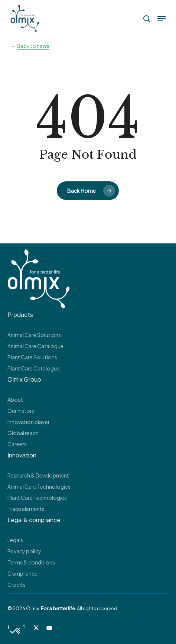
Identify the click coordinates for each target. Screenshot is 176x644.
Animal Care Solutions (34, 335)
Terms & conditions (31, 562)
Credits (17, 585)
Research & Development (38, 475)
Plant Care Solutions (32, 357)
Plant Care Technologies (37, 498)
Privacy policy (24, 551)
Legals (15, 540)
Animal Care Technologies (39, 486)
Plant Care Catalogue (34, 368)
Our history (21, 411)
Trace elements (26, 509)
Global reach (23, 433)
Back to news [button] (33, 46)
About (15, 399)
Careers (17, 444)
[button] (162, 19)
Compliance (22, 573)
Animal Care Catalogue (35, 346)
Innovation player (29, 422)
